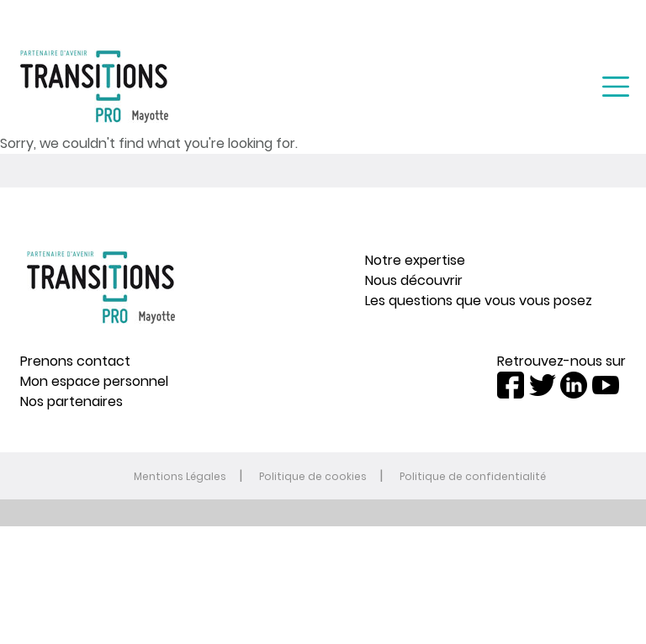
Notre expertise (415, 260)
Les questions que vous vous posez (479, 301)
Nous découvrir (414, 280)
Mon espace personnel (94, 381)
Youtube (606, 385)
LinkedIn (574, 385)
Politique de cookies (313, 476)
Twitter (543, 385)
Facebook (511, 385)
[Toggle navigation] (616, 87)
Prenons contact (75, 361)
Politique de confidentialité (473, 476)
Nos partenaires (71, 401)
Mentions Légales (180, 476)
